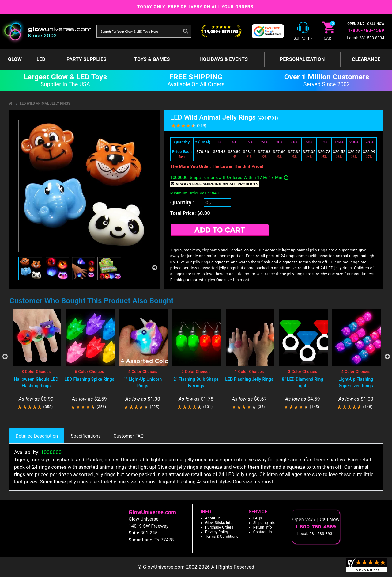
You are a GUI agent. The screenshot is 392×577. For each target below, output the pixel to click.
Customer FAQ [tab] (129, 436)
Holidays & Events (224, 59)
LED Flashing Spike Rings (90, 379)
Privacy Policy (217, 532)
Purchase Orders (219, 527)
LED (41, 59)
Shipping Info (264, 523)
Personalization (302, 59)
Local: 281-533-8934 (366, 38)
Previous (5, 357)
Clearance (366, 59)
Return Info (263, 527)
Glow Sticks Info (219, 523)
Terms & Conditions (222, 537)
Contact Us (263, 532)
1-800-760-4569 (366, 30)
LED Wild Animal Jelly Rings (45, 103)
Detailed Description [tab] (37, 436)
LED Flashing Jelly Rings (249, 379)
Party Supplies (87, 59)
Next (387, 357)
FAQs (258, 518)
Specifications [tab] (86, 436)
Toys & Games (152, 59)
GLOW (15, 59)
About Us (213, 518)
